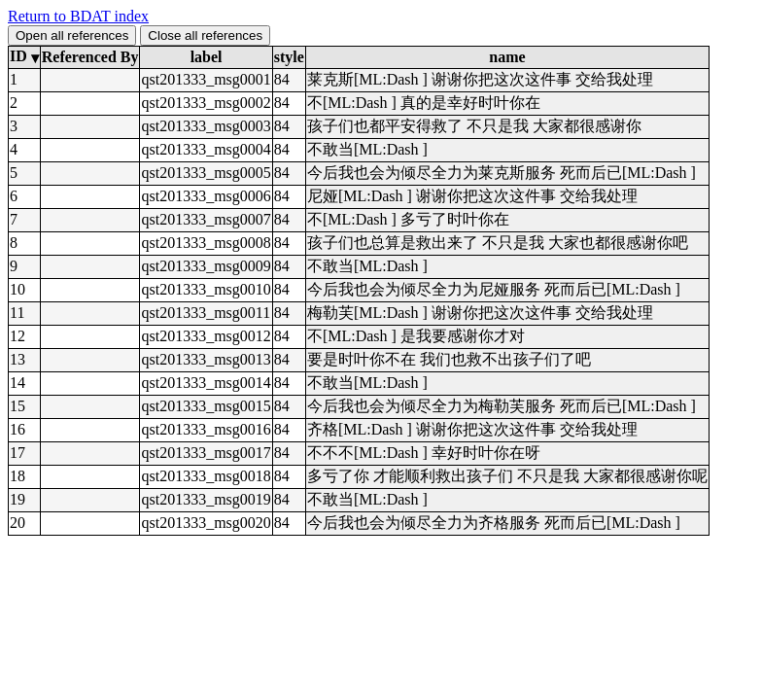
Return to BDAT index (78, 16)
